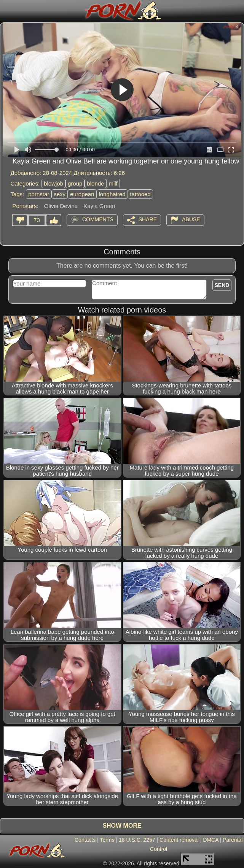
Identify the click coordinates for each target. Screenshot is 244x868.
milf (113, 183)
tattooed (140, 194)
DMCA (211, 840)
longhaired (112, 194)
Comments (98, 219)
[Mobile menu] (7, 10)
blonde (95, 183)
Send (222, 285)
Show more (122, 826)
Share (148, 219)
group (75, 183)
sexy (60, 194)
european (82, 194)
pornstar (39, 194)
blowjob (53, 183)
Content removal (179, 840)
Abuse (191, 219)
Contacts (85, 840)
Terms (107, 840)
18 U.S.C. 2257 (137, 840)
